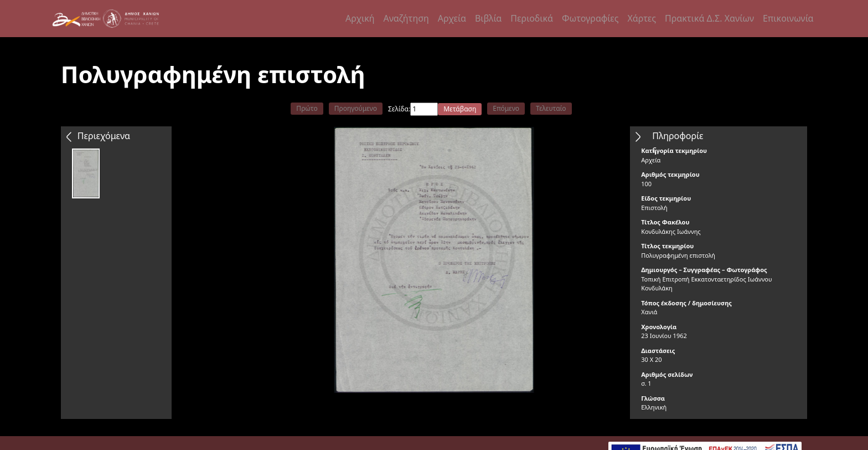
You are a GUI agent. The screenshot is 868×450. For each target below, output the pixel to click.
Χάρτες (641, 18)
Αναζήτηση (406, 18)
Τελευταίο (551, 108)
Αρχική (360, 18)
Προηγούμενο (356, 108)
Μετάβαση (460, 109)
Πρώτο (307, 108)
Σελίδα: (399, 109)
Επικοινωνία (788, 18)
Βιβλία (488, 18)
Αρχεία (452, 18)
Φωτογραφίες (590, 18)
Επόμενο (506, 108)
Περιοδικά (532, 18)
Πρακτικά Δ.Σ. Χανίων (709, 18)
